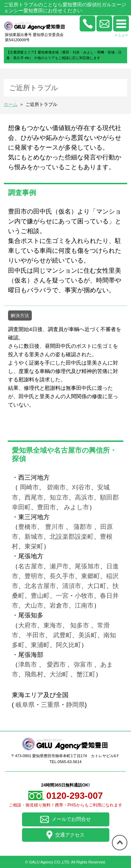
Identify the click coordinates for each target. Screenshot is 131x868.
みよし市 (77, 507)
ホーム (11, 104)
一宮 (62, 596)
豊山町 (40, 596)
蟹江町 (86, 674)
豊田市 (46, 507)
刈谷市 (81, 487)
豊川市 (54, 527)
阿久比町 (68, 645)
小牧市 (84, 596)
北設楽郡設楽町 (72, 537)
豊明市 (34, 576)
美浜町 (88, 635)
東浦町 (40, 645)
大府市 (28, 625)
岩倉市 (59, 605)
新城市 (34, 537)
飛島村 (34, 674)
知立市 (59, 497)
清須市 (72, 586)
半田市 (36, 635)
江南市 (84, 605)
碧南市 (56, 487)
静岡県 (75, 705)
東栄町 (34, 546)
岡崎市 (29, 487)
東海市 (53, 625)
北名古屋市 (40, 586)
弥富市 (83, 665)
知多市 (80, 625)
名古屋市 (31, 566)
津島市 (28, 665)
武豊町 (63, 635)
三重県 (50, 705)
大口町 (97, 586)
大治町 (59, 674)
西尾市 (34, 497)
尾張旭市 (87, 566)
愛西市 (56, 665)
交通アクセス (65, 835)
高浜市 (84, 497)
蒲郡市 (82, 527)
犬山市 (34, 605)
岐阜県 (25, 705)
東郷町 (90, 576)
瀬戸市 (59, 566)
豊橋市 (28, 527)
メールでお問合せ (66, 819)
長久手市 (62, 576)
